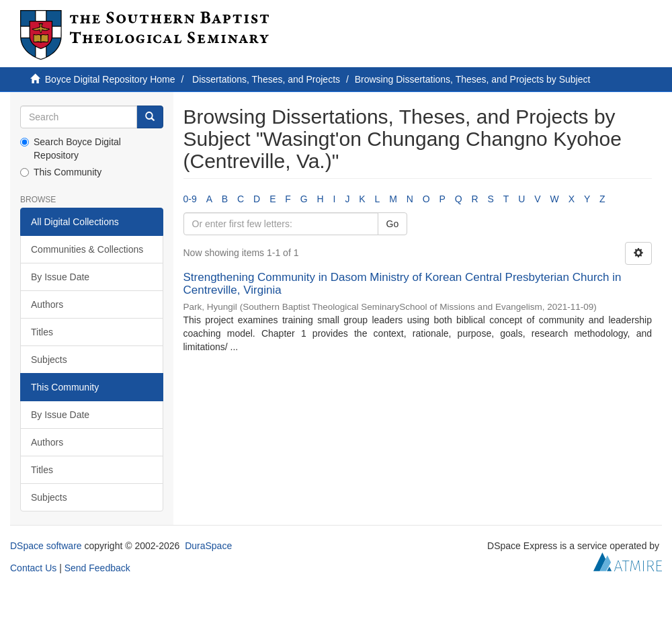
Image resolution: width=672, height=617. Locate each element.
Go (393, 224)
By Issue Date (60, 277)
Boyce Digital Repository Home (110, 79)
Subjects (49, 360)
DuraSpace (208, 546)
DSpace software (46, 546)
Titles (42, 332)
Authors (47, 304)
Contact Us (33, 568)
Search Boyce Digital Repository (71, 149)
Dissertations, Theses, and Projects (266, 79)
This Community (61, 172)
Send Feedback (97, 568)
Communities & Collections (87, 249)
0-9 (190, 199)
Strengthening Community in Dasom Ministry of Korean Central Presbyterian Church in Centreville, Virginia (403, 284)
